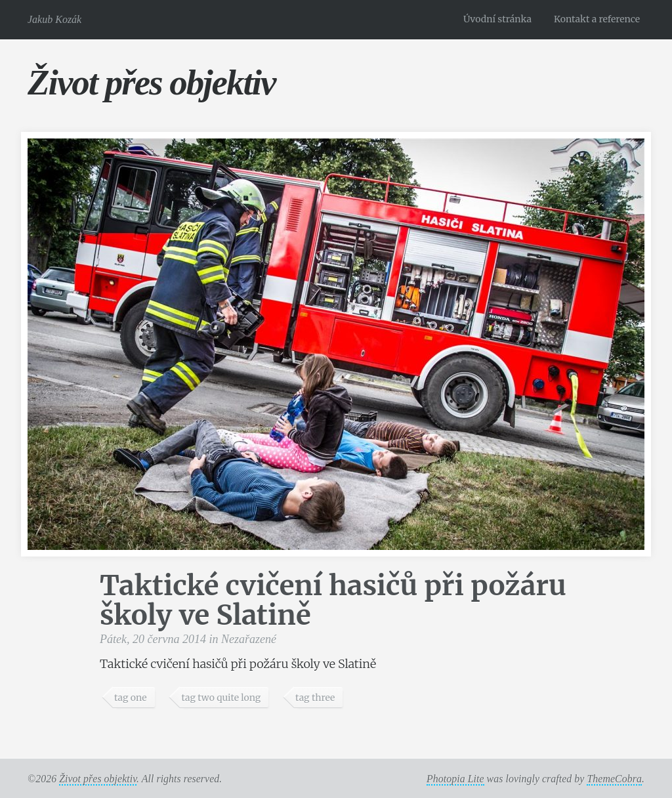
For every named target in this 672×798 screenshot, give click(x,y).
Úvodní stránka (497, 19)
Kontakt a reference (597, 19)
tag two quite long (221, 698)
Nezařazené (249, 639)
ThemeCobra (614, 779)
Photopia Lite (455, 779)
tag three (315, 698)
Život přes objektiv (151, 82)
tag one (131, 698)
